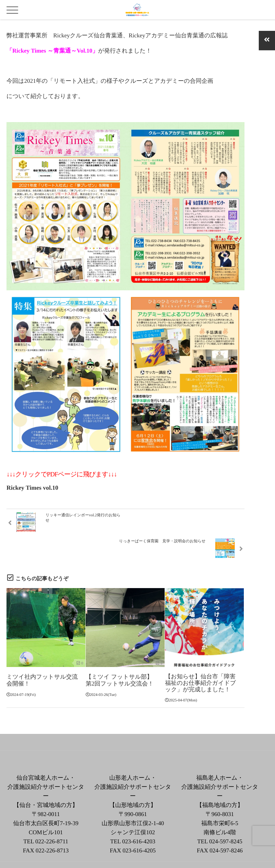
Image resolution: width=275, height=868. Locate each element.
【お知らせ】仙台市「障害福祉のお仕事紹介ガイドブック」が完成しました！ (200, 661)
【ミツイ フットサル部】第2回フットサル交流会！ (120, 658)
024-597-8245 (226, 820)
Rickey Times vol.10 (32, 488)
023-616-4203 (139, 820)
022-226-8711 (52, 820)
